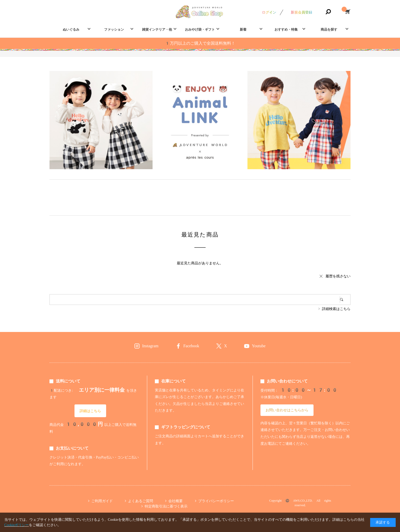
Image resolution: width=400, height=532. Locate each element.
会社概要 (176, 501)
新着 (243, 29)
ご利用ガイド (102, 501)
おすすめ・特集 (286, 29)
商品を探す (329, 29)
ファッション (114, 29)
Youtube (259, 346)
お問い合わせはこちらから (287, 410)
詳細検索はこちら (336, 309)
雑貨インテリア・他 (157, 29)
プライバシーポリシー (216, 501)
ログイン (269, 12)
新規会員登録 (302, 12)
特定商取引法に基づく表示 (166, 506)
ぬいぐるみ (71, 29)
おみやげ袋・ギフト (200, 29)
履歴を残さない (338, 276)
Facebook (191, 346)
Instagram (150, 346)
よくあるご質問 (141, 501)
